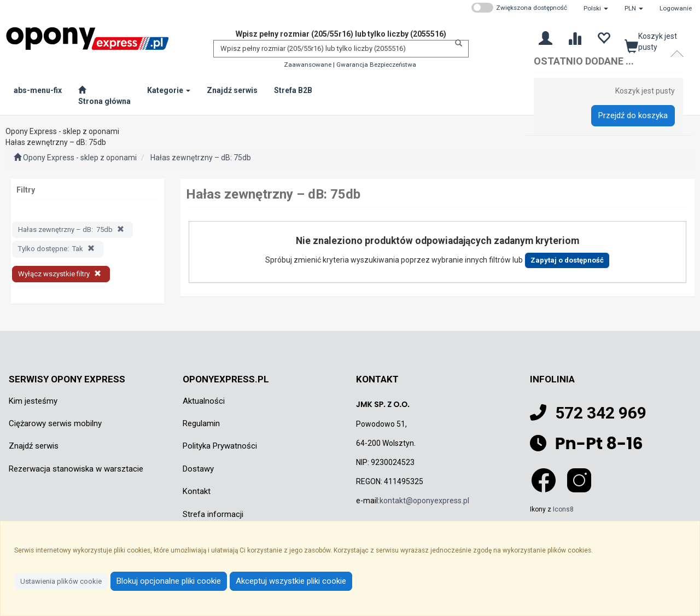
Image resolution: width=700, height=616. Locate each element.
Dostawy (198, 469)
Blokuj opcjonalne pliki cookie (169, 581)
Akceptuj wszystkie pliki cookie (291, 581)
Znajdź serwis (34, 446)
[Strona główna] (104, 96)
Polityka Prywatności (220, 446)
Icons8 (563, 509)
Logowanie (676, 8)
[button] (596, 8)
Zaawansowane (308, 65)
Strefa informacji (213, 514)
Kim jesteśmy (33, 401)
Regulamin (201, 423)
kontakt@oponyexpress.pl (424, 501)
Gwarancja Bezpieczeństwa (376, 65)
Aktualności (204, 401)
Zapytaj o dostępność (567, 260)
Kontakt (197, 491)
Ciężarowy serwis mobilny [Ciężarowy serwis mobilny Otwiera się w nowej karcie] (55, 423)
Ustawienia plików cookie (61, 581)
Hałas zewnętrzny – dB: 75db (201, 158)
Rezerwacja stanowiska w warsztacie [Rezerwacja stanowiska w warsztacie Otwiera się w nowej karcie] (76, 469)
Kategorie (169, 90)
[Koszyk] (656, 40)
